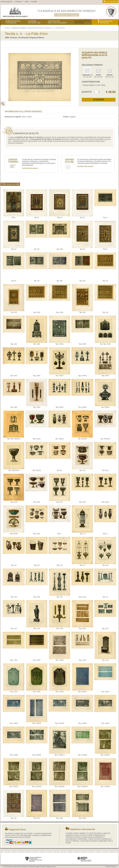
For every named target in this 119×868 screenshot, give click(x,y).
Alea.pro (113, 867)
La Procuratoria (6, 2)
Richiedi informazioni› (30, 168)
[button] (99, 91)
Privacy (43, 867)
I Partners (18, 2)
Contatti (34, 2)
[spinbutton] (96, 92)
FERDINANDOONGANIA (13, 22)
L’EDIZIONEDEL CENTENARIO (57, 22)
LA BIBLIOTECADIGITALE (82, 22)
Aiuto (27, 2)
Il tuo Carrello (111, 1)
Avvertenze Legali (34, 867)
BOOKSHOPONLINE (106, 22)
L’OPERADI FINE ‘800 (34, 22)
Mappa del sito (51, 867)
